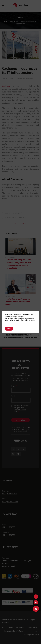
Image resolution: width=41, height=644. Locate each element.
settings (32, 320)
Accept (9, 329)
